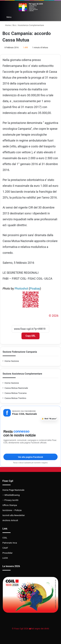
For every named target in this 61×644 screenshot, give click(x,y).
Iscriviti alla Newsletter (14, 515)
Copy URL (30, 336)
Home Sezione (12, 361)
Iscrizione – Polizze (12, 510)
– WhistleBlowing (11, 495)
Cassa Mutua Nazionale (16, 388)
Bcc (14, 25)
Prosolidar (7, 553)
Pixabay (35, 289)
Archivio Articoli (10, 520)
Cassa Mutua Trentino (15, 398)
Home (7, 25)
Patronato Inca (10, 543)
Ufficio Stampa (10, 505)
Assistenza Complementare (31, 25)
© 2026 (54, 316)
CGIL (5, 538)
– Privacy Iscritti (10, 500)
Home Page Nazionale (13, 490)
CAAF (5, 548)
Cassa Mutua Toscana (16, 393)
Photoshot (21, 289)
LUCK (5, 558)
